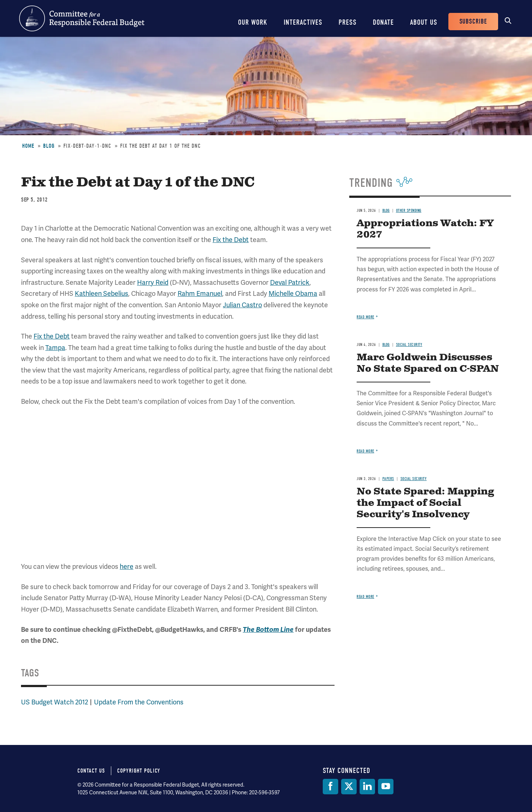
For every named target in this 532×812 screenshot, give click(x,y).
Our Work (253, 22)
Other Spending (409, 211)
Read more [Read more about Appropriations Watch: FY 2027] (365, 317)
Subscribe (473, 22)
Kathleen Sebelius (101, 293)
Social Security (409, 345)
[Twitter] (349, 787)
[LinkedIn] (367, 787)
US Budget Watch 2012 (55, 702)
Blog (49, 146)
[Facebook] (330, 787)
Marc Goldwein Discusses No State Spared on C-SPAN (428, 363)
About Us (424, 22)
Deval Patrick (290, 282)
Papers (388, 479)
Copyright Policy (139, 771)
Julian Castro (242, 305)
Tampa (55, 348)
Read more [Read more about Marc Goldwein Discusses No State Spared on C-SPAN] (365, 451)
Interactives (303, 22)
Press (348, 22)
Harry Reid (153, 282)
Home (28, 146)
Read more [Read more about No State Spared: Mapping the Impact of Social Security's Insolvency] (365, 597)
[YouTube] (386, 787)
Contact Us (91, 771)
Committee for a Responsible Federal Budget (82, 18)
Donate (383, 22)
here (127, 566)
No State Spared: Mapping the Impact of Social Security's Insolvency (425, 503)
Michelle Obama (293, 293)
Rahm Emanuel (200, 293)
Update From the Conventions (139, 702)
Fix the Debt (231, 240)
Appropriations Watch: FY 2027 (425, 229)
